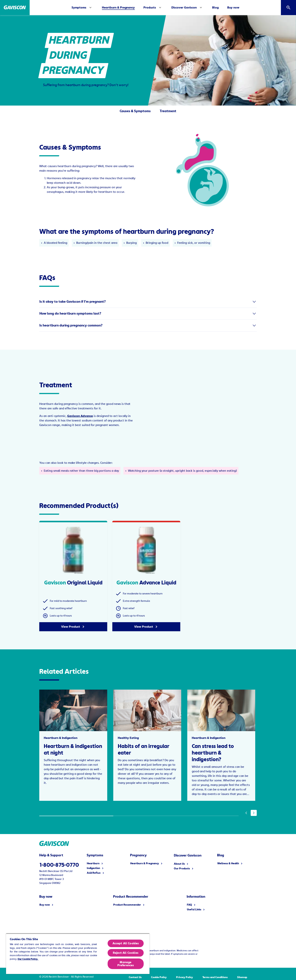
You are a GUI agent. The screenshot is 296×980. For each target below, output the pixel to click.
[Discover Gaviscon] (184, 8)
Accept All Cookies (126, 943)
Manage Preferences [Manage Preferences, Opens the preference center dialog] (126, 964)
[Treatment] (168, 112)
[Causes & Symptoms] (135, 112)
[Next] (254, 813)
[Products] (150, 8)
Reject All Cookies (126, 953)
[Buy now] (233, 8)
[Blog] (215, 8)
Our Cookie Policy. (28, 959)
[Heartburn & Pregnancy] (118, 8)
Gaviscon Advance (80, 416)
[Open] (288, 8)
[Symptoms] (82, 8)
